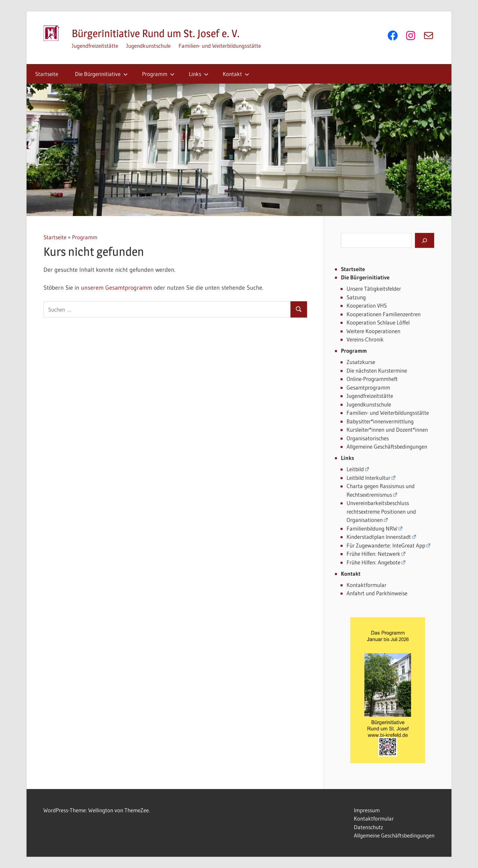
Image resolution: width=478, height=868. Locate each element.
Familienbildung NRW (372, 528)
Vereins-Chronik (365, 339)
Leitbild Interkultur (368, 478)
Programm (158, 74)
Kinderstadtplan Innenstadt (379, 537)
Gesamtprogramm (368, 387)
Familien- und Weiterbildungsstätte (220, 46)
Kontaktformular (366, 585)
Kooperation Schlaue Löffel (378, 322)
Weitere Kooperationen (373, 331)
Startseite (47, 74)
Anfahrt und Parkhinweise (377, 593)
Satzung (356, 297)
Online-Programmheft (372, 379)
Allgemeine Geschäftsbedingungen (387, 446)
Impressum (367, 810)
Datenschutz (368, 827)
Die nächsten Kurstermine (377, 370)
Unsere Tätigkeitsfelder (374, 289)
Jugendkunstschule (148, 46)
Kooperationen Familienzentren (384, 314)
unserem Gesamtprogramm (117, 288)
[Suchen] (425, 240)
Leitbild (355, 469)
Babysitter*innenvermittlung (380, 421)
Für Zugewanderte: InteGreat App (386, 545)
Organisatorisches (368, 438)
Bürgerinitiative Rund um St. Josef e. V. (156, 33)
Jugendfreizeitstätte (95, 46)
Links (199, 74)
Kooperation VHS (367, 305)
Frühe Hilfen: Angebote (373, 562)
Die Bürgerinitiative (101, 74)
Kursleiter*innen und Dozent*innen (387, 430)
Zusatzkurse (361, 362)
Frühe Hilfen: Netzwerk (373, 554)
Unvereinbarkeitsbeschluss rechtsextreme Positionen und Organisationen (381, 511)
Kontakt (236, 74)
